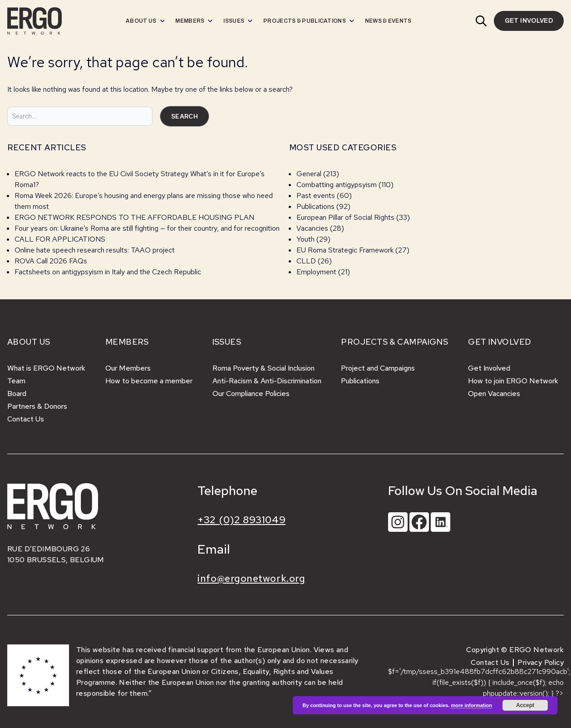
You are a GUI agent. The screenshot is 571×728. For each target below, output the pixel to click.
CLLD (306, 261)
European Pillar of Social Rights (345, 217)
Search (185, 116)
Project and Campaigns (378, 368)
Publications (315, 206)
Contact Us (26, 419)
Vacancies (312, 228)
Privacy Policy (541, 662)
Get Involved (489, 368)
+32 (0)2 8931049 (241, 520)
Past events (316, 196)
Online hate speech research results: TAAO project (95, 250)
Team (16, 381)
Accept (525, 705)
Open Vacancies (494, 394)
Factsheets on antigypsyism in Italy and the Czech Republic (108, 272)
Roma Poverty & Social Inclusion (263, 368)
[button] (481, 21)
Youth (305, 239)
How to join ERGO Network (513, 381)
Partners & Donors (37, 406)
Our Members (128, 368)
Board (17, 394)
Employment (316, 272)
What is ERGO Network (46, 368)
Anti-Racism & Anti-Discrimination (267, 381)
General (309, 174)
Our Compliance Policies (251, 394)
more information (471, 705)
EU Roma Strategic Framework (345, 250)
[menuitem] (145, 21)
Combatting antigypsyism (337, 185)
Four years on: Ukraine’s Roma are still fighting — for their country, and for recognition (147, 228)
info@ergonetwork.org (251, 578)
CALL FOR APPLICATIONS (61, 239)
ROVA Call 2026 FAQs (51, 261)
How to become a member (149, 381)
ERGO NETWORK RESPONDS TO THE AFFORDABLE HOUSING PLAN (134, 217)
